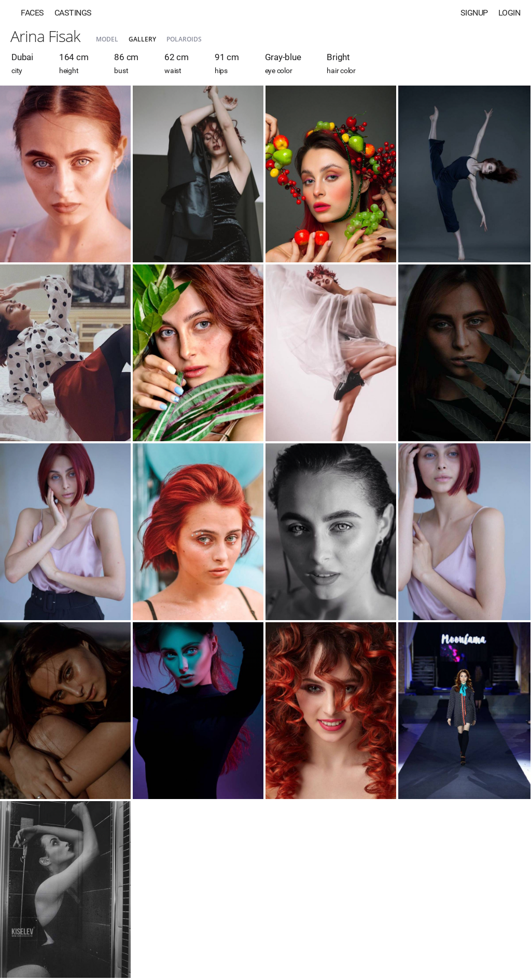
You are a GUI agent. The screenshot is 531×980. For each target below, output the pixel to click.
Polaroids (184, 39)
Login (509, 13)
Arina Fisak (45, 36)
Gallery (142, 39)
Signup (474, 13)
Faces (32, 13)
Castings (73, 13)
